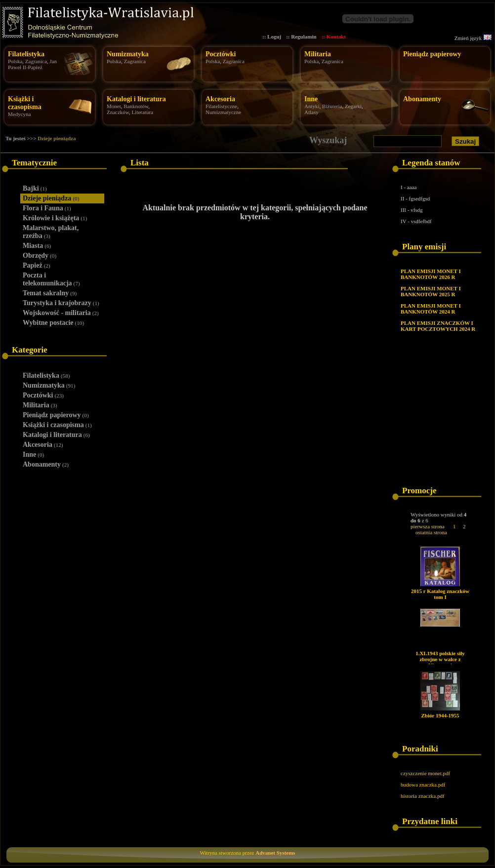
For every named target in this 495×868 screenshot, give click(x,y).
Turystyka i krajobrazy (61, 303)
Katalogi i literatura (136, 99)
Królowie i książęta (55, 218)
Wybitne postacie (53, 323)
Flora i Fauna (47, 208)
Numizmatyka (128, 54)
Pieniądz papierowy (432, 54)
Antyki (312, 106)
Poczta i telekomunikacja (51, 279)
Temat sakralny (50, 293)
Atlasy (311, 112)
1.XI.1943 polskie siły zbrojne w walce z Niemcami (440, 659)
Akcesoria (220, 99)
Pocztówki (221, 54)
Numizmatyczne (223, 112)
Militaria (318, 54)
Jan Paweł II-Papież (32, 64)
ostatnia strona (431, 532)
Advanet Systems (275, 853)
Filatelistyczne (221, 106)
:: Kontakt (334, 37)
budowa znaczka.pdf (423, 785)
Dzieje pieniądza (57, 138)
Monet (114, 106)
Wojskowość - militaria (61, 313)
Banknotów (136, 106)
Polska (15, 61)
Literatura (143, 112)
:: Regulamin (301, 37)
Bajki (35, 188)
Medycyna (19, 114)
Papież (37, 265)
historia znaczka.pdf (423, 796)
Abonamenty (422, 99)
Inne (311, 99)
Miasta (37, 246)
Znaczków (118, 112)
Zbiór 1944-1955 (440, 715)
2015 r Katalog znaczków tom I (440, 594)
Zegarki (353, 106)
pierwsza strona (428, 526)
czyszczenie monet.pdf (425, 773)
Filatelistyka (26, 54)
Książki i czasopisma (25, 103)
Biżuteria (332, 106)
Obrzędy (40, 256)
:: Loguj (272, 37)
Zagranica (36, 61)
